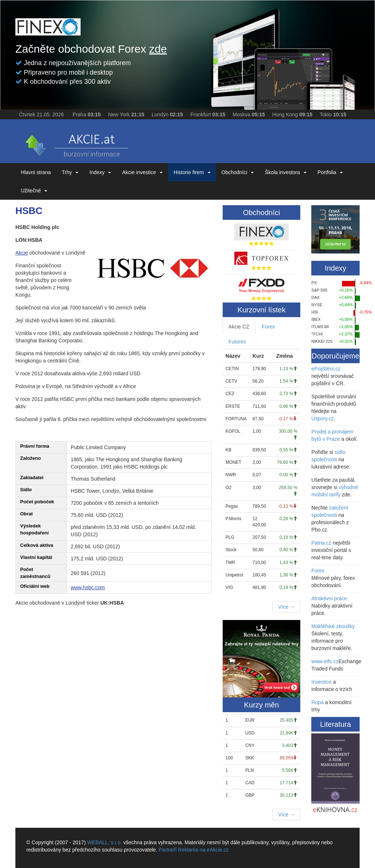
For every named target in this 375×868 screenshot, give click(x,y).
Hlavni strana (36, 172)
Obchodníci (238, 172)
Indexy (100, 172)
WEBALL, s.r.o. (105, 842)
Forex (268, 327)
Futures (237, 342)
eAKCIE (76, 143)
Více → (286, 607)
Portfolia (330, 172)
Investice (321, 682)
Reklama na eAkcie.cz (203, 850)
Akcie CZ (239, 327)
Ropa (317, 702)
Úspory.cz (322, 418)
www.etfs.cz (325, 661)
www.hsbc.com (88, 587)
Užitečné (34, 191)
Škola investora (286, 172)
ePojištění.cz (326, 369)
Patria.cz (321, 543)
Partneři (168, 850)
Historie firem (192, 172)
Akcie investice (142, 172)
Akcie (22, 253)
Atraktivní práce (329, 598)
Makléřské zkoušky (333, 626)
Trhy (70, 172)
